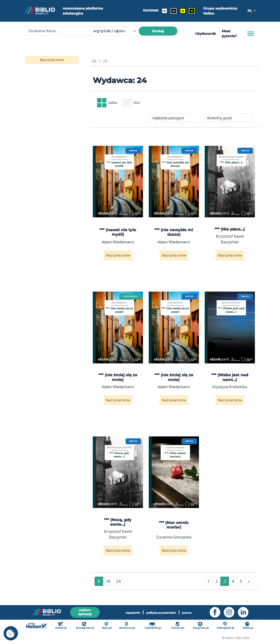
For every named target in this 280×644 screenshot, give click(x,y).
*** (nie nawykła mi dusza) (174, 234)
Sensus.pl (179, 626)
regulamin (127, 612)
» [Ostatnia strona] (249, 583)
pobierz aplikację (85, 611)
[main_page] (94, 61)
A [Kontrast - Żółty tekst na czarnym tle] (191, 11)
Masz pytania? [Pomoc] (229, 34)
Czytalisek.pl (154, 626)
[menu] (118, 183)
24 (118, 583)
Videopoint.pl (226, 626)
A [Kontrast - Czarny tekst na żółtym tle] (181, 11)
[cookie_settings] (11, 633)
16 (108, 583)
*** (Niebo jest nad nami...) (230, 379)
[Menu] (251, 34)
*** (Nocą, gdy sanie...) (118, 524)
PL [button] (250, 11)
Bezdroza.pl (129, 626)
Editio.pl (248, 626)
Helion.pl (64, 626)
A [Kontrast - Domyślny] (163, 11)
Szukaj (158, 31)
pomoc (193, 612)
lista (136, 104)
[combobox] (117, 31)
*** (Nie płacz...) (230, 231)
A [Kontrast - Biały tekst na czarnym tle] (172, 11)
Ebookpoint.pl (88, 626)
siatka (109, 104)
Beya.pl (109, 626)
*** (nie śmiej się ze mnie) (118, 379)
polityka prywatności (162, 612)
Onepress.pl (201, 626)
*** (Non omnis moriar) (174, 527)
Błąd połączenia (52, 60)
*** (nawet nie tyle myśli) (118, 234)
